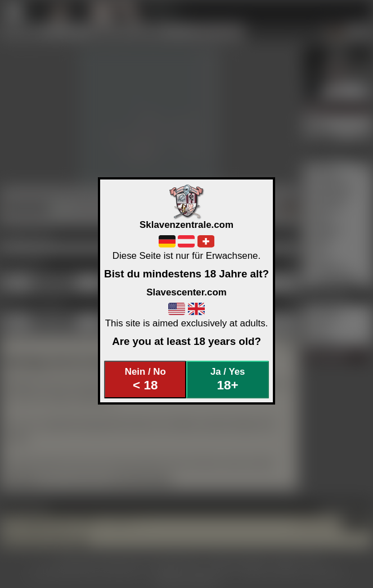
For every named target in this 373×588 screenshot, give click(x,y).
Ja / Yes (228, 380)
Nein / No (145, 380)
